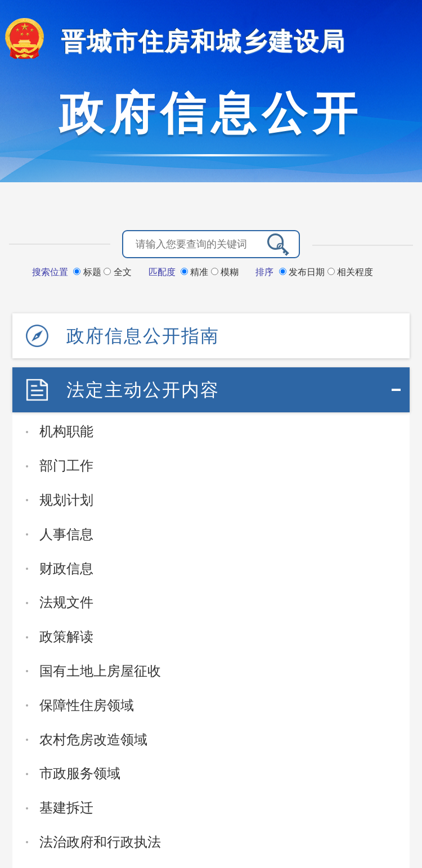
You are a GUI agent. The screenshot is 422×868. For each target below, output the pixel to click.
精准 (196, 272)
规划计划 (66, 500)
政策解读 (66, 637)
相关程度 (350, 272)
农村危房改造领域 (93, 739)
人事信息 (66, 534)
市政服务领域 (80, 773)
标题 (88, 272)
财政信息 (66, 568)
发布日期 (303, 272)
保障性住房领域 (87, 705)
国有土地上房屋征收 (100, 671)
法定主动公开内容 (143, 390)
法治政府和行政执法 (100, 842)
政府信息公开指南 (143, 336)
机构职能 (66, 431)
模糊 (225, 272)
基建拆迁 (66, 808)
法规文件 (66, 602)
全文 (117, 272)
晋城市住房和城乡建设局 (203, 41)
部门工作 (66, 466)
